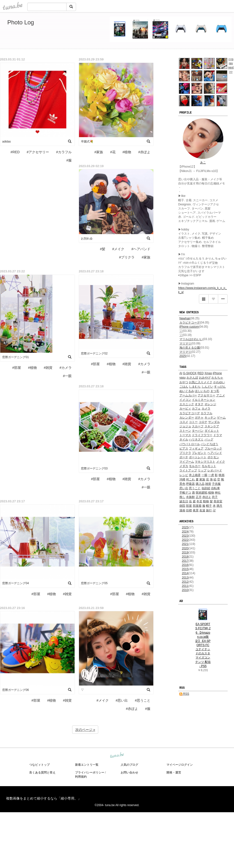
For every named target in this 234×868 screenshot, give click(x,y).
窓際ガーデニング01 (15, 357)
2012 (185, 582)
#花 (113, 152)
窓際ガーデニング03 (94, 468)
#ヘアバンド (141, 249)
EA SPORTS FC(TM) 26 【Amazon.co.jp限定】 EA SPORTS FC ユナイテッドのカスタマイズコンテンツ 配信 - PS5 (203, 645)
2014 (185, 573)
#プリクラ (127, 257)
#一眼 (67, 376)
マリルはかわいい (191, 339)
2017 (185, 561)
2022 (185, 540)
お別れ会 (87, 238)
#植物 (127, 152)
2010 (185, 590)
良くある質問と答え (42, 773)
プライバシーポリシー (90, 773)
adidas (6, 142)
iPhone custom (189, 327)
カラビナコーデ (190, 323)
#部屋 (17, 368)
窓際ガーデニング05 (94, 583)
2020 (185, 548)
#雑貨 (48, 368)
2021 (185, 544)
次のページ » (85, 730)
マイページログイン (180, 765)
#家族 (99, 152)
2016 (185, 565)
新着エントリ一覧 (87, 765)
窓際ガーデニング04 (15, 583)
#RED (15, 152)
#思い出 (122, 700)
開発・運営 (174, 773)
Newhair (185, 318)
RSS (184, 694)
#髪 (103, 249)
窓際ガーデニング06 (15, 690)
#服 (69, 160)
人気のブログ (129, 765)
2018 (185, 557)
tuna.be (117, 755)
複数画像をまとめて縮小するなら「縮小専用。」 (44, 798)
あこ (203, 162)
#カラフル (64, 152)
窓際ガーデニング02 (94, 353)
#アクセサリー (38, 152)
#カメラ (66, 368)
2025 (183, 356)
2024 (185, 532)
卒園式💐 (87, 142)
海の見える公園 (190, 348)
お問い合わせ (129, 773)
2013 (185, 578)
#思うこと (143, 700)
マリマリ (185, 343)
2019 (185, 553)
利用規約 (81, 777)
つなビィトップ (39, 765)
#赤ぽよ (144, 152)
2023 (185, 536)
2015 (185, 569)
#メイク (118, 249)
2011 (185, 586)
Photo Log (21, 22)
